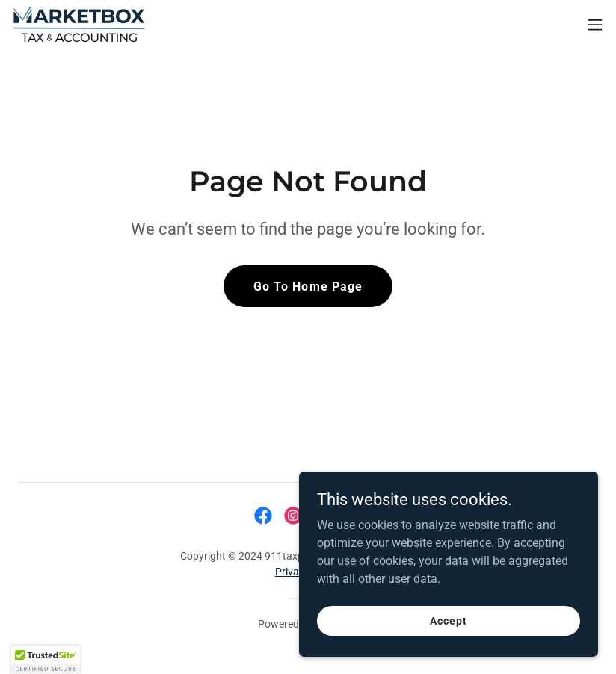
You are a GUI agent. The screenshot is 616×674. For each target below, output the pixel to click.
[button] (595, 25)
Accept (448, 620)
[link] (79, 24)
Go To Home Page (308, 287)
